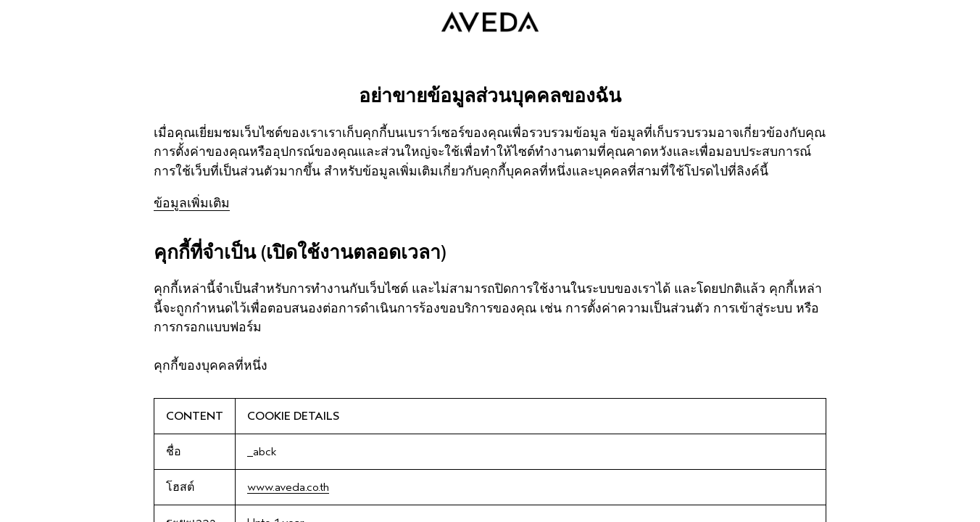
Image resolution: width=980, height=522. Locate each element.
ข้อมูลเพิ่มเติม (192, 203)
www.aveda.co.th (288, 487)
